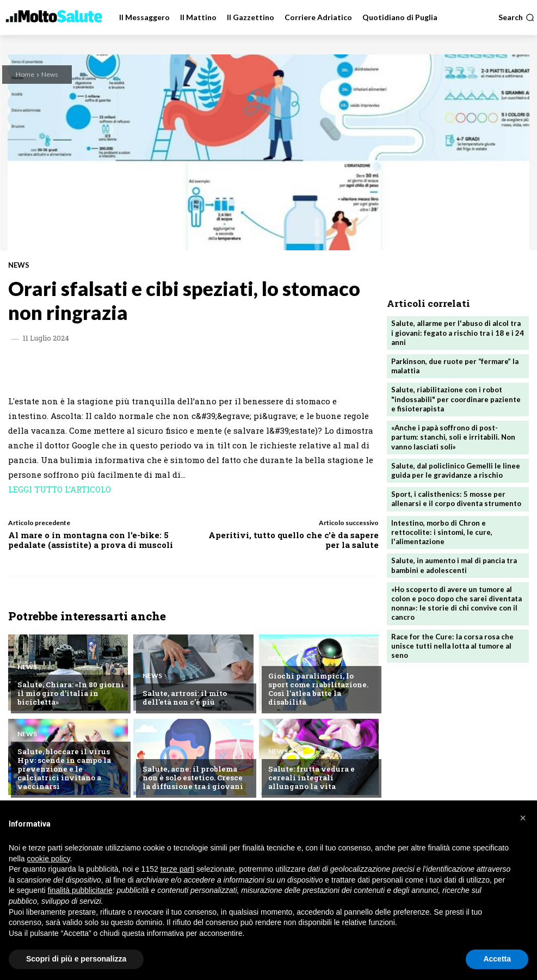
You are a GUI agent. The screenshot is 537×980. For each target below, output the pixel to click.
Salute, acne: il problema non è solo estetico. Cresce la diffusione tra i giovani (192, 778)
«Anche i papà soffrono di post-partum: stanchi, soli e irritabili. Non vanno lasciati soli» (453, 435)
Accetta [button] (497, 959)
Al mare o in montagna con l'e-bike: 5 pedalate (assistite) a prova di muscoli (91, 540)
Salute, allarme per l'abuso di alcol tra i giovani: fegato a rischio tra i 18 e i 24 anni (457, 332)
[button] (516, 17)
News (50, 74)
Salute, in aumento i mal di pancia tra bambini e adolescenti (454, 562)
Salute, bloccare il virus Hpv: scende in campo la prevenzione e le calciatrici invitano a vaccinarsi (70, 773)
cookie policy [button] (48, 859)
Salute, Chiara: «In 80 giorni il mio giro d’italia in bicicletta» (69, 694)
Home (25, 74)
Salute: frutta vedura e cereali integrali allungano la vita (320, 778)
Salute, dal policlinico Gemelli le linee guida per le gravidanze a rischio (456, 468)
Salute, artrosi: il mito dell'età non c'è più (184, 698)
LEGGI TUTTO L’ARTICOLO (60, 489)
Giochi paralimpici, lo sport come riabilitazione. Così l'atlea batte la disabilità (322, 694)
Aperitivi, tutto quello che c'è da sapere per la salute (294, 540)
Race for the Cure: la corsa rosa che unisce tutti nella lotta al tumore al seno (452, 641)
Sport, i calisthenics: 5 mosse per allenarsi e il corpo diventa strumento (456, 497)
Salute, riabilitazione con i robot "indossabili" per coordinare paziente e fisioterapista (456, 398)
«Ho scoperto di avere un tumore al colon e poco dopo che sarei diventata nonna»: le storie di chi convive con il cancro (456, 599)
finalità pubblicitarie (80, 890)
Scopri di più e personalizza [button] (76, 959)
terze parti (177, 869)
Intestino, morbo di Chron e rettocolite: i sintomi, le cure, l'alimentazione (442, 529)
